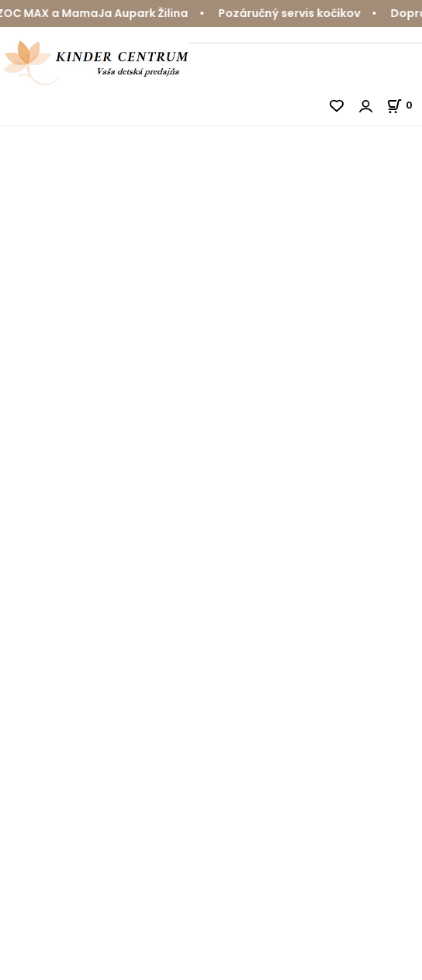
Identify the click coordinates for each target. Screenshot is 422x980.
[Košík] (404, 105)
